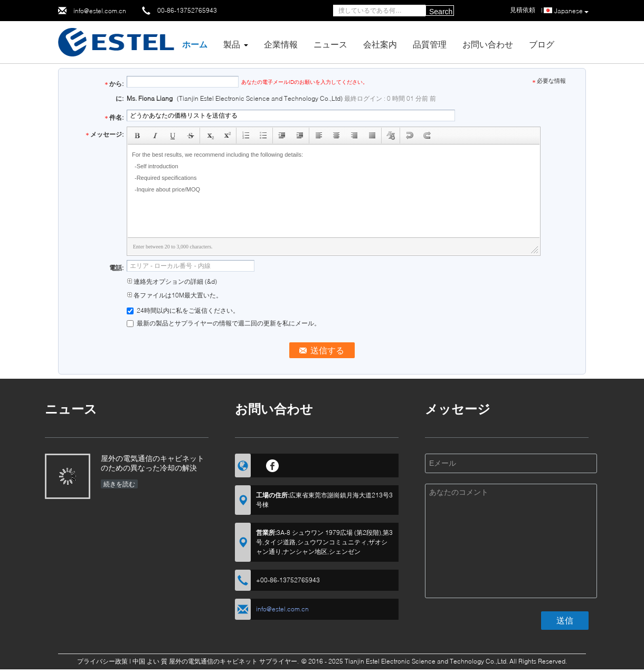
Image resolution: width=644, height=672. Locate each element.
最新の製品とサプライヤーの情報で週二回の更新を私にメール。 (224, 323)
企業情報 (281, 44)
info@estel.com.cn (100, 11)
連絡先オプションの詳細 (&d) (172, 281)
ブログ (542, 44)
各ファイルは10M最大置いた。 (174, 295)
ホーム (195, 44)
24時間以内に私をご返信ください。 (183, 310)
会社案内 (380, 44)
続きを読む (119, 484)
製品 (232, 44)
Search (441, 12)
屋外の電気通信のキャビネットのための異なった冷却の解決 (153, 463)
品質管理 (430, 44)
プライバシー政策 (102, 661)
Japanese (571, 11)
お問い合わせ (488, 44)
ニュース (330, 44)
